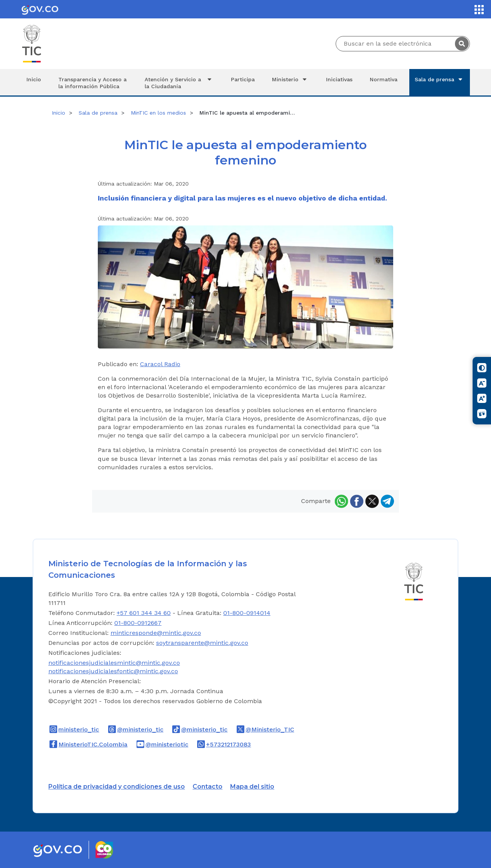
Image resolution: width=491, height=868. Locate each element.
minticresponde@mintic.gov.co (156, 633)
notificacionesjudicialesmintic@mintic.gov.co (114, 663)
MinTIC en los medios (158, 113)
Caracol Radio (160, 364)
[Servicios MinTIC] (479, 10)
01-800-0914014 (247, 613)
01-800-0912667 (138, 623)
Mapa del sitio (252, 787)
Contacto (208, 787)
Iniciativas (339, 79)
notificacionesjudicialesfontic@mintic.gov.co (113, 671)
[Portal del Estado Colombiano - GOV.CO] (40, 9)
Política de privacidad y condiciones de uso (117, 787)
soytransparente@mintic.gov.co (202, 643)
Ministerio (290, 79)
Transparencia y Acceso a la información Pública (92, 83)
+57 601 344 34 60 (144, 613)
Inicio (34, 79)
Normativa (384, 79)
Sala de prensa (440, 79)
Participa (243, 79)
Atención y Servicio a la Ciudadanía (179, 83)
